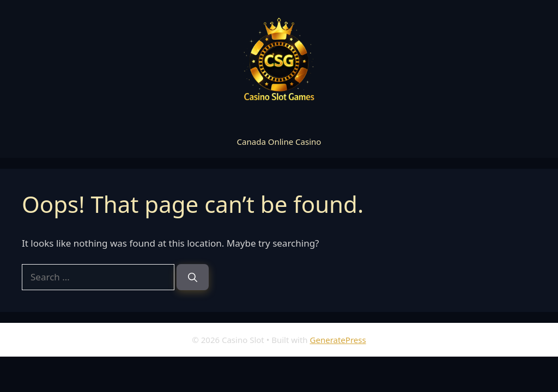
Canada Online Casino (279, 142)
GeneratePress (338, 340)
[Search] (193, 277)
